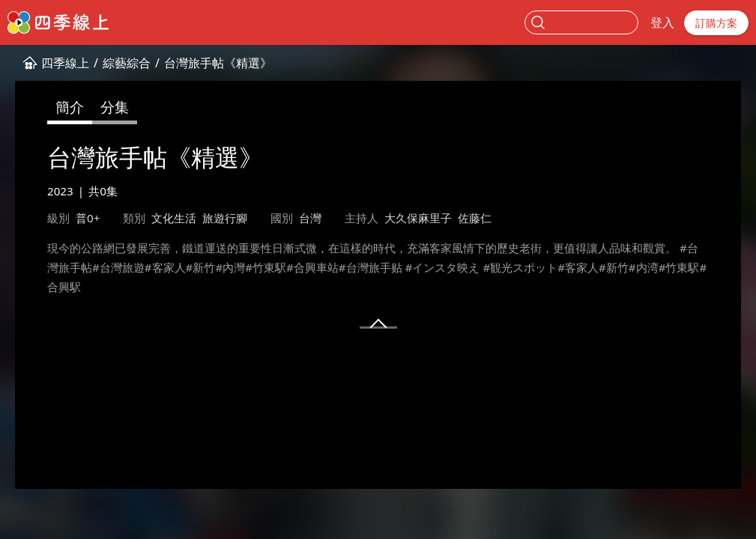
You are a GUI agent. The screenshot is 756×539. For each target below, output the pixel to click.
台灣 (310, 218)
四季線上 (65, 63)
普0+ (88, 218)
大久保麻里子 (418, 218)
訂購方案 (716, 23)
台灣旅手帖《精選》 (218, 63)
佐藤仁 (475, 218)
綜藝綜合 (127, 63)
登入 (662, 22)
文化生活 (174, 218)
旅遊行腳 (225, 218)
